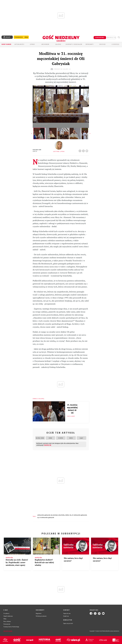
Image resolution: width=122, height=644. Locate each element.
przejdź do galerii (61, 69)
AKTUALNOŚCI (19, 44)
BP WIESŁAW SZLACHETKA (58, 515)
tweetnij (84, 150)
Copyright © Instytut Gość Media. (98, 631)
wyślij (87, 150)
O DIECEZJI (115, 44)
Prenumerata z (21, 37)
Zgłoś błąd (8, 631)
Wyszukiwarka (119, 37)
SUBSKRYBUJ (100, 38)
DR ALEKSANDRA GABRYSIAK (79, 515)
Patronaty (90, 44)
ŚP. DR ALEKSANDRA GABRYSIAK (46, 518)
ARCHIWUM (45, 44)
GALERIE (58, 44)
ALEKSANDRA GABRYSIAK (44, 515)
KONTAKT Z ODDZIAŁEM (74, 44)
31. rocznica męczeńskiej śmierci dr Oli (72, 409)
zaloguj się (112, 38)
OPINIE (32, 44)
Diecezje (103, 44)
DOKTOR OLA (68, 515)
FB (80, 150)
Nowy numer (6, 44)
